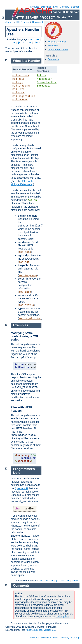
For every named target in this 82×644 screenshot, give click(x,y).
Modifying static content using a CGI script (24, 336)
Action (41, 75)
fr (14, 42)
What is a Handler (57, 42)
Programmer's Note (58, 50)
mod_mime (18, 93)
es (38, 39)
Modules (35, 7)
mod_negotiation (24, 96)
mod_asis (18, 79)
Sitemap (75, 7)
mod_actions (21, 75)
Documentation (40, 22)
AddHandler (44, 79)
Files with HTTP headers (21, 409)
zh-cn (37, 42)
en (32, 39)
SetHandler (44, 86)
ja (19, 42)
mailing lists (62, 616)
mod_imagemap (21, 86)
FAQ (56, 7)
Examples (53, 46)
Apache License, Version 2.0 (40, 630)
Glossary (64, 7)
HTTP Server (23, 22)
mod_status (20, 100)
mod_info (18, 89)
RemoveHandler (47, 82)
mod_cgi (18, 82)
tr (30, 42)
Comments (53, 59)
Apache (9, 22)
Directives (46, 7)
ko (25, 42)
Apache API (21, 488)
